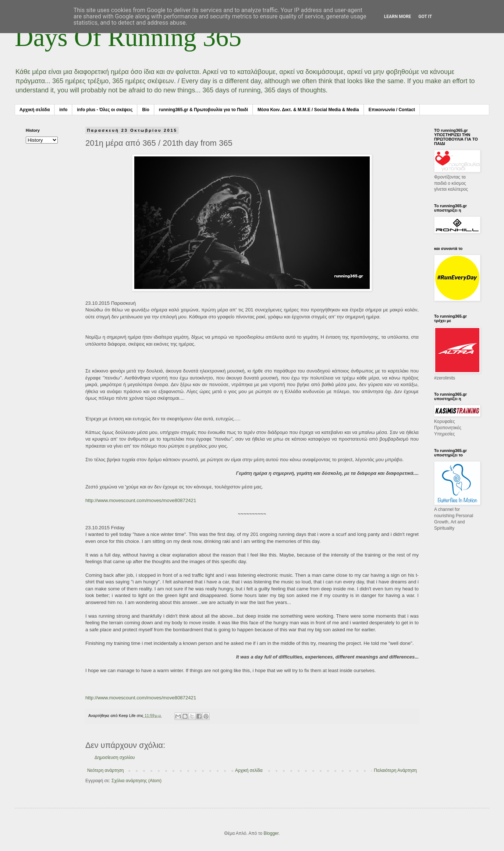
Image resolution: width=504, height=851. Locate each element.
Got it (425, 17)
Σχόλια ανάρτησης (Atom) (136, 781)
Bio (145, 110)
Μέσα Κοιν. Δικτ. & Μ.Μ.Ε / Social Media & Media (308, 110)
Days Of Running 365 (128, 37)
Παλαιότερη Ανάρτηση (395, 770)
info (63, 110)
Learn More (398, 17)
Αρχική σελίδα (35, 110)
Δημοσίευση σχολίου (115, 758)
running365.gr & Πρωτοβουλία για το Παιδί (203, 110)
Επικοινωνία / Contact (392, 110)
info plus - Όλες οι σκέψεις (105, 110)
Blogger (271, 833)
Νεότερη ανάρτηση (105, 770)
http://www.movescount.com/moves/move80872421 (141, 500)
